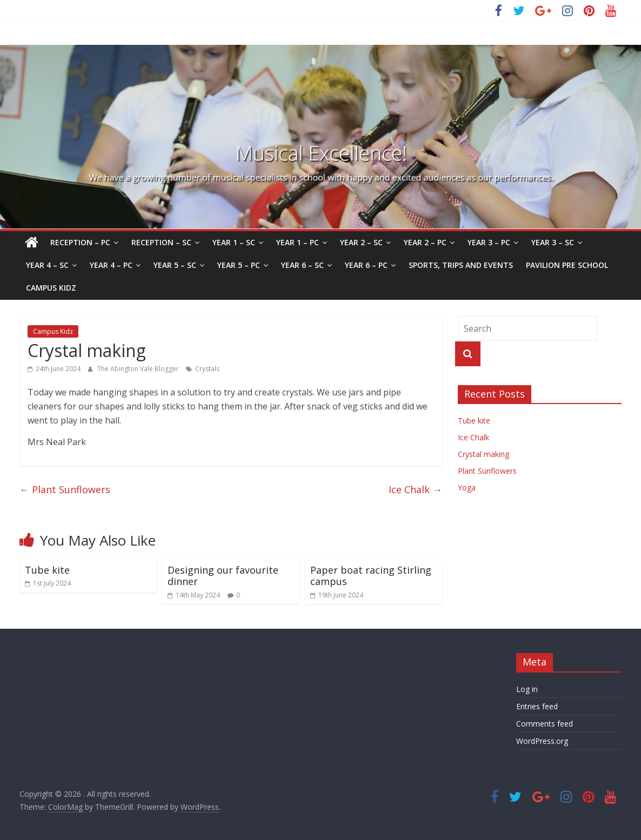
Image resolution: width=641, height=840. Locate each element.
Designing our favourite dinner (223, 576)
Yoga (467, 488)
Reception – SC (161, 242)
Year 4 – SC (47, 265)
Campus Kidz (51, 288)
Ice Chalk (415, 489)
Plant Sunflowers (65, 489)
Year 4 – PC (111, 265)
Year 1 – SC (234, 242)
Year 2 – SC (361, 242)
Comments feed (545, 724)
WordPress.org (542, 741)
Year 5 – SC (175, 265)
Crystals (207, 369)
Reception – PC (80, 242)
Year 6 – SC (302, 265)
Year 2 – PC (425, 242)
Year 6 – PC (366, 265)
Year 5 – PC (239, 265)
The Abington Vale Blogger (139, 369)
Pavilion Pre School (567, 265)
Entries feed (537, 706)
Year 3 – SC (553, 242)
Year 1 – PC (298, 242)
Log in (527, 689)
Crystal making (483, 454)
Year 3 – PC (489, 242)
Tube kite (47, 570)
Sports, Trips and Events (461, 265)
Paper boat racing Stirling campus (371, 576)
